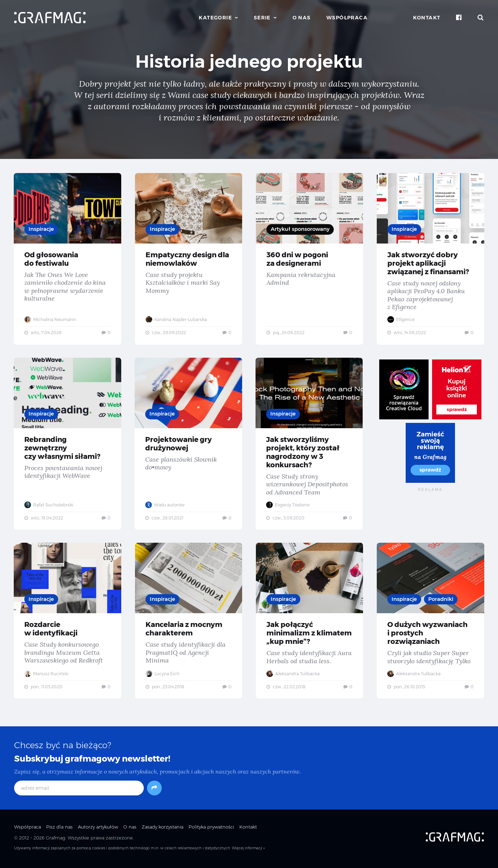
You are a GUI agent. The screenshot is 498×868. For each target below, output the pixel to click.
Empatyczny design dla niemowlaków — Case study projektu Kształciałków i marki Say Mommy (188, 259)
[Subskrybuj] (154, 791)
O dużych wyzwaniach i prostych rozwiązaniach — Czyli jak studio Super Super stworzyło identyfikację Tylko (431, 623)
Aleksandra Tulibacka (293, 676)
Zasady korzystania (162, 830)
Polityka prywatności (211, 830)
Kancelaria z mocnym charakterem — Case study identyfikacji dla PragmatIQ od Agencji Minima (188, 623)
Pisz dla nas (59, 830)
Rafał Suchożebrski (49, 506)
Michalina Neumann (50, 319)
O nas (302, 18)
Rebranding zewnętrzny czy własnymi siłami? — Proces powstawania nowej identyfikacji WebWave (67, 445)
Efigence (401, 319)
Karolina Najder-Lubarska (176, 319)
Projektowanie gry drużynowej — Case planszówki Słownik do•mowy (188, 445)
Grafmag (56, 841)
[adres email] (79, 791)
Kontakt (427, 18)
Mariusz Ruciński (47, 676)
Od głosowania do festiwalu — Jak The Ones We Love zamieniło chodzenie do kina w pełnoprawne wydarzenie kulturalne (67, 259)
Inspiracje (42, 229)
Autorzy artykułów (98, 830)
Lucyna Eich (162, 676)
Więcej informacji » (248, 851)
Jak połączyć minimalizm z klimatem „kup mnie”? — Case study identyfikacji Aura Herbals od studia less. (310, 623)
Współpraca (347, 18)
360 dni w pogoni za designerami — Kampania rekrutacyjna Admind (310, 259)
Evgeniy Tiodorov (289, 506)
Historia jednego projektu (249, 61)
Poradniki (441, 601)
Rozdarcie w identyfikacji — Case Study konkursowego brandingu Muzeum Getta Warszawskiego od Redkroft (67, 623)
